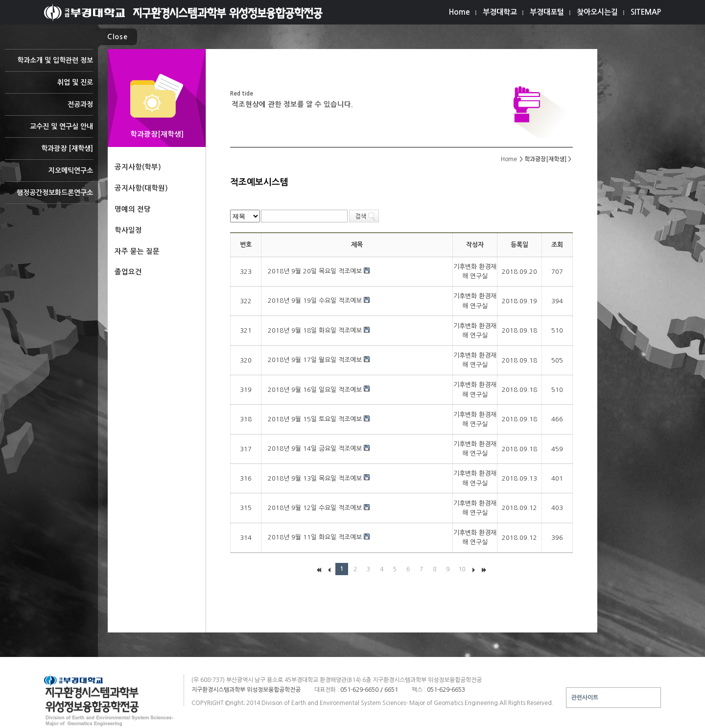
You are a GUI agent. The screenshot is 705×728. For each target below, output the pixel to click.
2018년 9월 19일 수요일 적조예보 (316, 301)
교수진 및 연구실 (49, 130)
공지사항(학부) (138, 167)
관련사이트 (585, 698)
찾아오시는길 (597, 12)
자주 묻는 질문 (137, 251)
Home (459, 12)
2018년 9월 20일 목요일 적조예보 (316, 271)
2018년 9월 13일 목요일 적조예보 (316, 478)
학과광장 (49, 152)
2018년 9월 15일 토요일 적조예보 (316, 419)
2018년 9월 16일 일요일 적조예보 (316, 390)
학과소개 (49, 64)
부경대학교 (500, 12)
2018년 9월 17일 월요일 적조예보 (316, 360)
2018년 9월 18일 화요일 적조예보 (316, 330)
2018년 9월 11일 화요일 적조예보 (316, 537)
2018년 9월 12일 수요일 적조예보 (316, 508)
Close (117, 37)
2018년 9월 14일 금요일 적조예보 (316, 449)
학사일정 (128, 230)
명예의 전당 (133, 209)
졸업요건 (128, 272)
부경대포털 (547, 12)
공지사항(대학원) (141, 188)
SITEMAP (646, 12)
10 (462, 569)
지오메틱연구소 (49, 174)
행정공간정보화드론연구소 (49, 196)
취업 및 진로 (49, 86)
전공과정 (49, 108)
